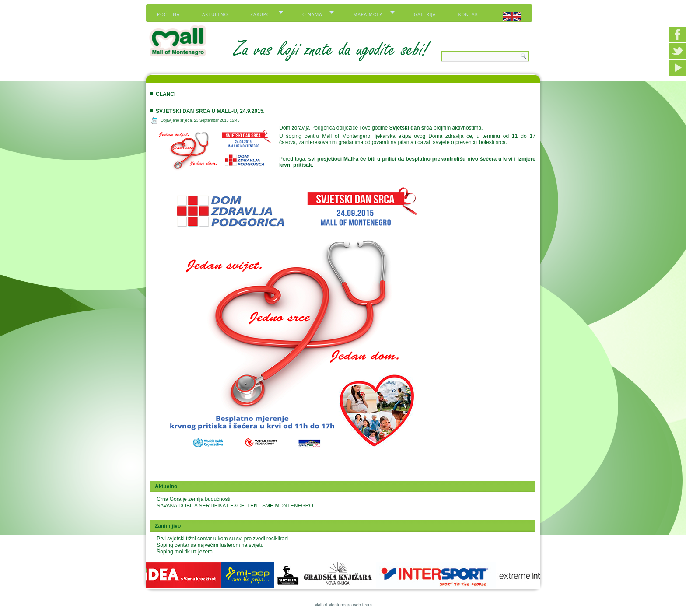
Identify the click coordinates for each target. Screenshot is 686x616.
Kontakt (469, 14)
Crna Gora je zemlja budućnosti (193, 499)
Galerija (425, 14)
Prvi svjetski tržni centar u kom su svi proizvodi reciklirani (222, 539)
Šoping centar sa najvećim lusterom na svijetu (210, 545)
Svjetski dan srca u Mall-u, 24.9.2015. (210, 111)
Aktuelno (215, 14)
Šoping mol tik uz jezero (184, 552)
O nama (312, 14)
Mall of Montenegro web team (343, 605)
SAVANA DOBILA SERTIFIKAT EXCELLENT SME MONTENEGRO (235, 506)
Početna (168, 14)
